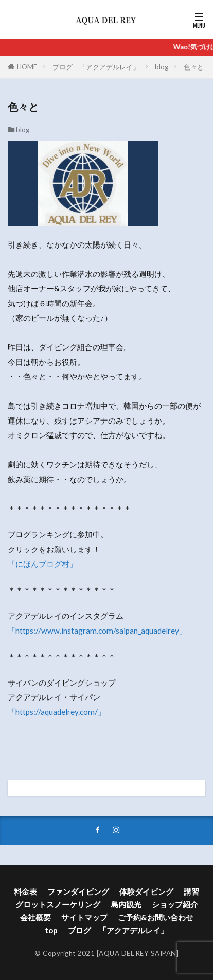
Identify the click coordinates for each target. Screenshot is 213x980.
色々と (194, 67)
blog (162, 67)
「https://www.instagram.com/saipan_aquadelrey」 (97, 631)
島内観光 (126, 904)
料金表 (25, 891)
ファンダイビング (78, 891)
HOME (27, 67)
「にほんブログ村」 (42, 564)
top (51, 930)
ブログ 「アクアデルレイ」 (96, 67)
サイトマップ (84, 917)
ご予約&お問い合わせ (156, 917)
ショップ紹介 (175, 904)
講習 (191, 891)
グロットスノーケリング (58, 904)
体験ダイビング (146, 891)
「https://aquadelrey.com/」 (57, 712)
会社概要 (35, 917)
